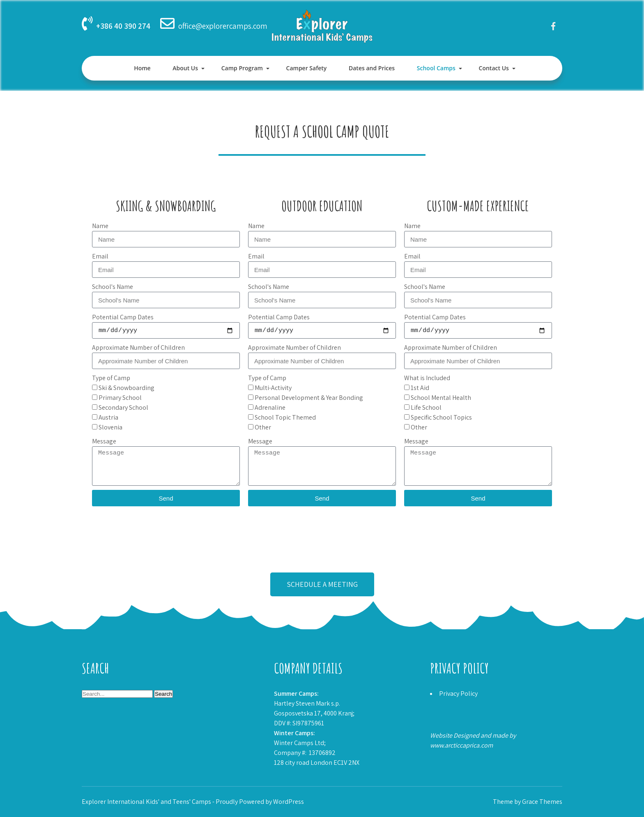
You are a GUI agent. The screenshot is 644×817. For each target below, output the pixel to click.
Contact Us (494, 68)
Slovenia (110, 427)
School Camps (436, 68)
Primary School (120, 398)
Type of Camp (111, 378)
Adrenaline (270, 407)
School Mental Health (441, 398)
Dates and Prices (372, 68)
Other (263, 427)
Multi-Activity (273, 388)
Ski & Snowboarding (126, 388)
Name (100, 226)
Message (104, 441)
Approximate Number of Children (138, 347)
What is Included (427, 378)
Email (100, 256)
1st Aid (420, 388)
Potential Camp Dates (123, 317)
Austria (108, 417)
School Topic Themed (285, 417)
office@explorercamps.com (223, 26)
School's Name (113, 287)
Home (142, 68)
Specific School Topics (441, 417)
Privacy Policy (458, 694)
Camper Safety (307, 68)
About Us (185, 68)
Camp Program (242, 68)
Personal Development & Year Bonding (309, 398)
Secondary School (123, 407)
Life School (426, 407)
